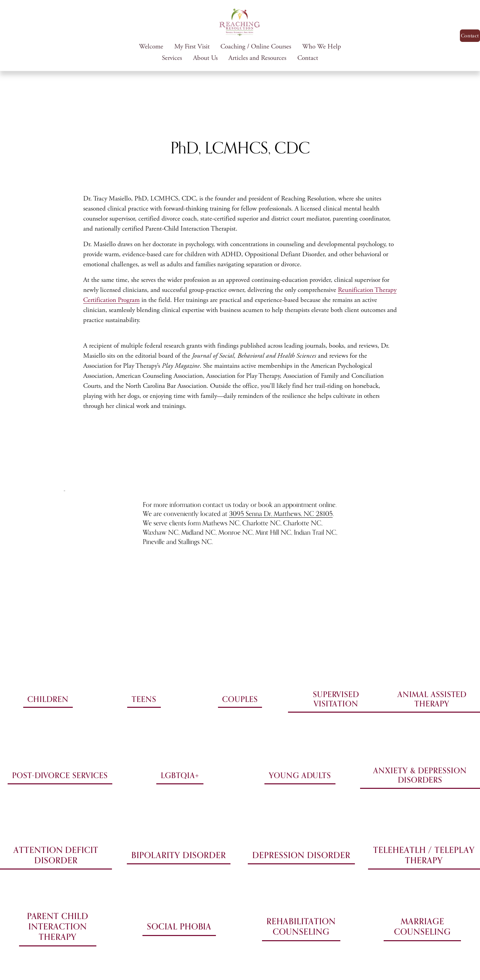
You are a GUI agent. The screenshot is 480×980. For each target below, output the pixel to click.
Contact (308, 58)
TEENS (144, 699)
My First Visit (192, 47)
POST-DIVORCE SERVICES (60, 775)
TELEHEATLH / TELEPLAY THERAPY (424, 855)
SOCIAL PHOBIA (179, 926)
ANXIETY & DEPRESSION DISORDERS (420, 775)
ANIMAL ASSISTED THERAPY (432, 699)
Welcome (151, 47)
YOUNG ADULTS (300, 775)
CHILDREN (48, 699)
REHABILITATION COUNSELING (301, 926)
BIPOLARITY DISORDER (178, 855)
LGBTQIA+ (180, 775)
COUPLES (240, 699)
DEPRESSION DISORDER (301, 855)
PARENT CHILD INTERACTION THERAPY (58, 926)
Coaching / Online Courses (256, 47)
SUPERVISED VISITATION (336, 699)
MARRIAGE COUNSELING (422, 926)
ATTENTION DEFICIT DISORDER (56, 855)
